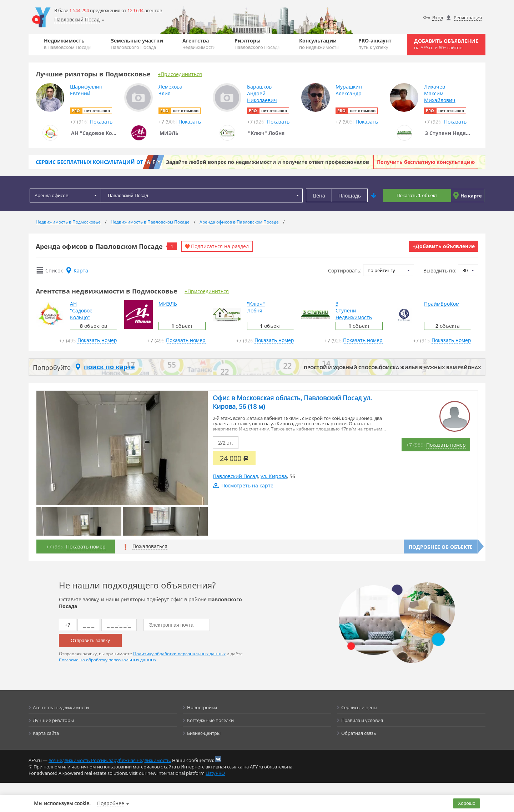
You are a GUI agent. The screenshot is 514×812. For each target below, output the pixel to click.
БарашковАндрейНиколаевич (262, 93)
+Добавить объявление (444, 246)
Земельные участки (137, 44)
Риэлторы (257, 44)
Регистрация (468, 17)
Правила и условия (362, 720)
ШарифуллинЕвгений (86, 90)
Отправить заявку (90, 640)
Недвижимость (68, 44)
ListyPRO (215, 773)
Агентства (199, 44)
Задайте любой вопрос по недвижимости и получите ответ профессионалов (268, 162)
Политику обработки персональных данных (179, 654)
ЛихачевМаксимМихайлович (440, 93)
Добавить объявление (446, 44)
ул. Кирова (274, 476)
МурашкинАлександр (349, 90)
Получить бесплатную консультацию (426, 162)
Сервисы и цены (359, 707)
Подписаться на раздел (220, 246)
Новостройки (202, 707)
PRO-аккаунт (375, 44)
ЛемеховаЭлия (170, 90)
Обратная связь (359, 733)
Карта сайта (46, 733)
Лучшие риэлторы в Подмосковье (93, 74)
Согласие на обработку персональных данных (108, 660)
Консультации (319, 44)
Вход (438, 17)
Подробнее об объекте (441, 547)
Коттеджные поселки (210, 720)
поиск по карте (109, 367)
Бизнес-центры (204, 733)
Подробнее (111, 803)
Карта (81, 270)
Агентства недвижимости (61, 707)
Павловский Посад (235, 476)
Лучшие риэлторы (53, 720)
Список (54, 270)
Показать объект (417, 196)
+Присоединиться (180, 74)
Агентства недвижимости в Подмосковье (107, 291)
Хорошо (467, 803)
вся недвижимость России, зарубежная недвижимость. (110, 760)
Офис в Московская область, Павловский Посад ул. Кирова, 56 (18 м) (292, 402)
